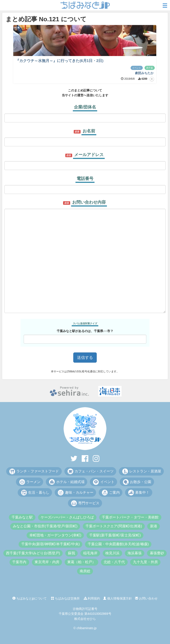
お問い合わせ (146, 598)
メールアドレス (89, 155)
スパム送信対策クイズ (85, 323)
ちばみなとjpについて (30, 598)
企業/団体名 (85, 107)
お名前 (89, 131)
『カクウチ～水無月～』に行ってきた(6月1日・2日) (59, 61)
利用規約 (92, 598)
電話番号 (85, 179)
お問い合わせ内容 (89, 202)
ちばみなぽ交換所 (65, 598)
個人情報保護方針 (118, 598)
